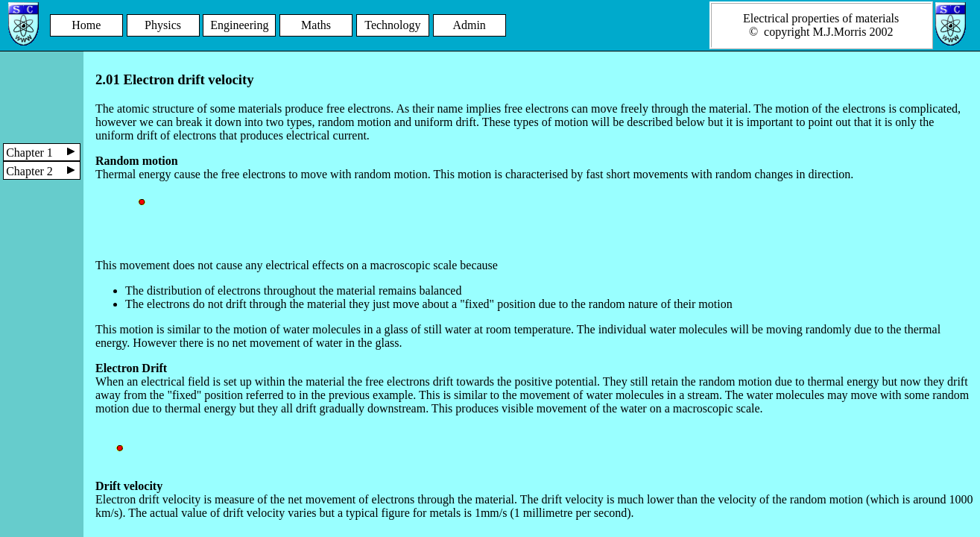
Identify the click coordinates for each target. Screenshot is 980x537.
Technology (392, 25)
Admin (469, 25)
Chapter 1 (43, 153)
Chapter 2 (43, 171)
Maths (316, 25)
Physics (163, 25)
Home (86, 25)
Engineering (239, 25)
